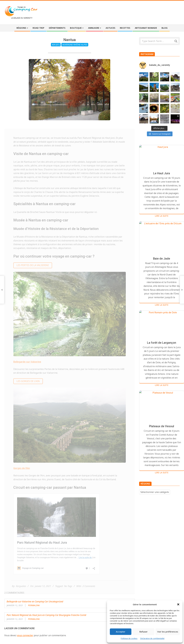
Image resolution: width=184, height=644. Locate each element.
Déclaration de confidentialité (152, 638)
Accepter (121, 632)
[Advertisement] (127, 12)
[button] (178, 604)
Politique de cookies (129, 638)
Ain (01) (56, 45)
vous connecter (25, 635)
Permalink (34, 605)
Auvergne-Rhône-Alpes (75, 45)
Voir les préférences (168, 632)
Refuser (143, 632)
